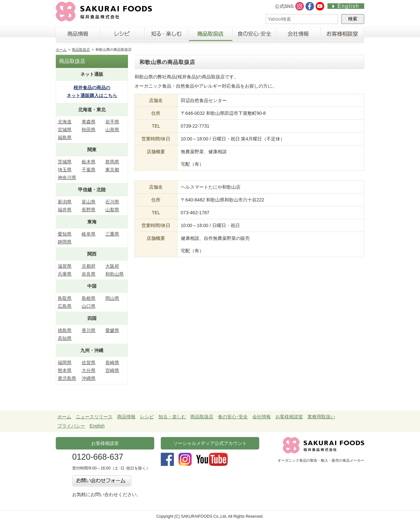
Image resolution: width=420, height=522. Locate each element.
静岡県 (65, 242)
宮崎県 (112, 370)
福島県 (65, 137)
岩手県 (112, 122)
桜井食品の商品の (92, 92)
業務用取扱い (321, 417)
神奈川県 (67, 177)
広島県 (65, 306)
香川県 (89, 330)
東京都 (112, 170)
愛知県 (65, 234)
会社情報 (298, 36)
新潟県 (65, 202)
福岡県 (65, 363)
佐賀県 (89, 363)
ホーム (61, 50)
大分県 (89, 370)
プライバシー (71, 426)
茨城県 (65, 162)
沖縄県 (89, 378)
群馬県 (112, 162)
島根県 (89, 298)
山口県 (89, 306)
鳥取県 (65, 298)
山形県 (112, 130)
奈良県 (89, 274)
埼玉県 (65, 170)
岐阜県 (89, 234)
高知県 (65, 338)
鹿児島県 (67, 378)
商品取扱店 (210, 36)
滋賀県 (65, 266)
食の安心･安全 (233, 417)
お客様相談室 (342, 36)
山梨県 (112, 210)
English (346, 6)
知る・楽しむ (166, 36)
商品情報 (78, 36)
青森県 (89, 122)
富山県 (89, 202)
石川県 (112, 202)
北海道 (65, 122)
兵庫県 (65, 274)
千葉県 (89, 170)
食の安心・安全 (254, 36)
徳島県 (65, 330)
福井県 (65, 210)
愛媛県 (112, 330)
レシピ (122, 36)
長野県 (89, 210)
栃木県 (89, 162)
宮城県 (65, 130)
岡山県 (112, 298)
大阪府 (112, 266)
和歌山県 (115, 274)
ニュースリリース (94, 417)
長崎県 (112, 363)
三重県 (112, 234)
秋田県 (89, 130)
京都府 (89, 266)
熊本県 (65, 370)
